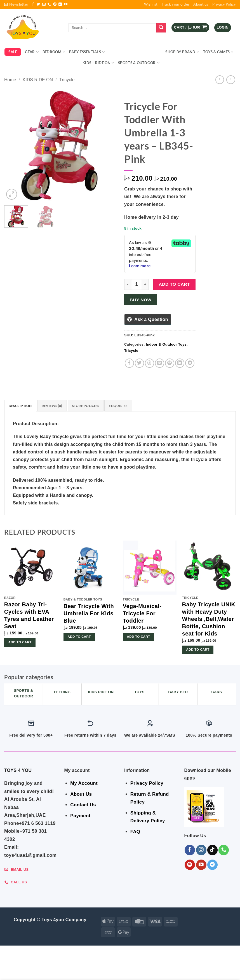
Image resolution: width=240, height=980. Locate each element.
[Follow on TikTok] (212, 851)
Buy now (141, 300)
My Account (84, 784)
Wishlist (151, 4)
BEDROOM (54, 52)
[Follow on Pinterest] (55, 4)
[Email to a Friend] (160, 363)
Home (10, 80)
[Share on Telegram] (190, 363)
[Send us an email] (44, 4)
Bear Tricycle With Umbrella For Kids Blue (89, 614)
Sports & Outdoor (139, 63)
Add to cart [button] (20, 643)
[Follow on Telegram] (212, 865)
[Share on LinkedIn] (180, 363)
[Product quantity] (137, 284)
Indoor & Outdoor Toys (135, 52)
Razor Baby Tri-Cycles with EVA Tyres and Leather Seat (29, 616)
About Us (81, 795)
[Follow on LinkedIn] (60, 4)
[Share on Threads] (150, 363)
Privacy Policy (224, 4)
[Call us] (49, 4)
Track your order (176, 4)
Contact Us (83, 805)
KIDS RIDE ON (38, 80)
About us (201, 4)
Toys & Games (218, 52)
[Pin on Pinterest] (170, 363)
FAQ (135, 832)
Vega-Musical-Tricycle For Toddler (142, 614)
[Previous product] (231, 80)
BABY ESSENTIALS (87, 52)
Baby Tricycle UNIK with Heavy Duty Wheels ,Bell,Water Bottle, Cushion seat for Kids (209, 620)
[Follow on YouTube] (66, 4)
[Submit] (161, 28)
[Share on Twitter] (139, 363)
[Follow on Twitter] (38, 4)
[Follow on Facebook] (33, 4)
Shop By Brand (182, 52)
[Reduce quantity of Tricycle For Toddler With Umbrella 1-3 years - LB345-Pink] (128, 284)
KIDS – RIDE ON (98, 63)
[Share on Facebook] (129, 363)
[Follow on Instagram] (201, 851)
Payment (80, 816)
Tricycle (67, 80)
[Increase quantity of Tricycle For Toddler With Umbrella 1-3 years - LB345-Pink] (145, 284)
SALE (13, 52)
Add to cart (175, 284)
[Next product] (220, 80)
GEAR (32, 52)
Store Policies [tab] (90, 406)
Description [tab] (21, 406)
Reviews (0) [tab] (54, 406)
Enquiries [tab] (124, 406)
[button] (16, 4)
